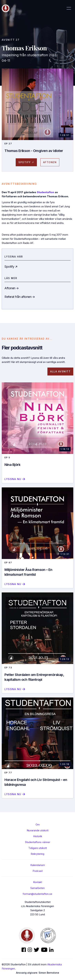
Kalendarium (38, 865)
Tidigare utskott (38, 848)
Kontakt (38, 882)
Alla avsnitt (60, 371)
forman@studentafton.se (37, 894)
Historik (38, 836)
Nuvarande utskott (38, 830)
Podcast (38, 871)
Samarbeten (37, 888)
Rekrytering (37, 854)
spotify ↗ (26, 162)
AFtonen (50, 162)
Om (38, 825)
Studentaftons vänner (38, 842)
